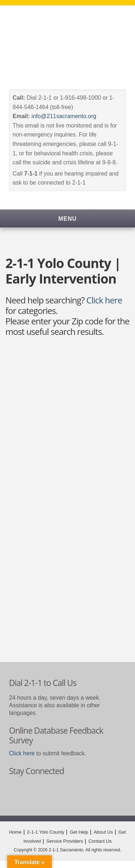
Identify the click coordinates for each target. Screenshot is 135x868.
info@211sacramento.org (64, 116)
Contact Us (100, 841)
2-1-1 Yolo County (46, 832)
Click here (104, 300)
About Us (103, 832)
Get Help (79, 832)
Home (15, 832)
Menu (67, 219)
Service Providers (65, 841)
